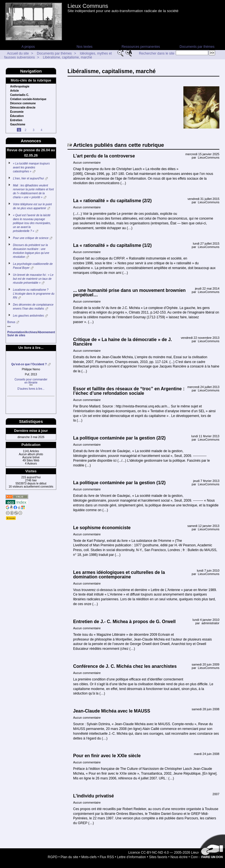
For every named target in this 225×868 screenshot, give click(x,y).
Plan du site (69, 857)
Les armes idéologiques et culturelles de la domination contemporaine (119, 575)
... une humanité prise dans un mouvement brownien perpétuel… (129, 293)
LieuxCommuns (209, 157)
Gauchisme (18, 125)
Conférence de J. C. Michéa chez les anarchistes (125, 666)
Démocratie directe (23, 108)
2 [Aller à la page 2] (26, 130)
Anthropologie (20, 87)
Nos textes (85, 47)
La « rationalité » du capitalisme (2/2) (112, 201)
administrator (210, 623)
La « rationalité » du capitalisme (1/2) (112, 245)
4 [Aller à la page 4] (42, 130)
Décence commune (23, 103)
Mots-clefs (89, 857)
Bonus (11, 322)
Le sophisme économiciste (102, 528)
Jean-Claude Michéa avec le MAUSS (112, 711)
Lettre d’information (131, 857)
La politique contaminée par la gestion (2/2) (119, 438)
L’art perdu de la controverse (104, 156)
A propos (28, 47)
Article (14, 91)
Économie (17, 112)
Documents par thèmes (197, 47)
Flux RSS (107, 857)
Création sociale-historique (28, 99)
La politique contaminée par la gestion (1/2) (119, 483)
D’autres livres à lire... (31, 389)
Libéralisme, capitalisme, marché (67, 57)
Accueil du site (18, 53)
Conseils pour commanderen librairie (31, 381)
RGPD (53, 857)
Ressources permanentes (141, 47)
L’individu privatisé (94, 796)
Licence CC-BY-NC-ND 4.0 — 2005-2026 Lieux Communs (172, 853)
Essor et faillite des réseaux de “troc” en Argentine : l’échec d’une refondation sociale (129, 391)
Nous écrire (179, 857)
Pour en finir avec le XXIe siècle (107, 756)
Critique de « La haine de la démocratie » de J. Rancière (122, 342)
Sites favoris (158, 857)
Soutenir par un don (211, 848)
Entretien (16, 120)
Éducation (17, 116)
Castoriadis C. (20, 95)
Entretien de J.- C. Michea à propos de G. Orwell (124, 622)
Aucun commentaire (87, 163)
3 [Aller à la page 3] (33, 130)
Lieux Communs (88, 6)
